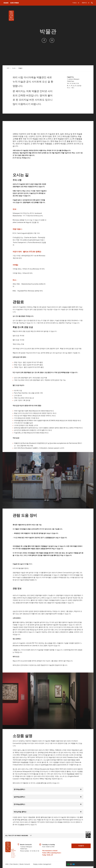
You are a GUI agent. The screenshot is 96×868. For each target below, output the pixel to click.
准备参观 (6, 3)
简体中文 (86, 3)
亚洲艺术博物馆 (14, 3)
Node (14, 68)
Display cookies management (42, 864)
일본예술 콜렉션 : (20, 797)
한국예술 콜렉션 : (20, 804)
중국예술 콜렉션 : (20, 789)
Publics (76, 3)
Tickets (81, 846)
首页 (8, 68)
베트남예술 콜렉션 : (20, 812)
